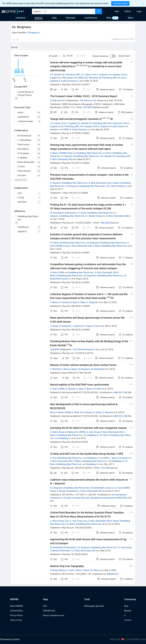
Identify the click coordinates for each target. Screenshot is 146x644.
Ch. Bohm (104, 435)
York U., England (99, 75)
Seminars (71, 18)
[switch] (113, 56)
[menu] (124, 11)
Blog (126, 606)
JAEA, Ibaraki (67, 78)
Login (139, 11)
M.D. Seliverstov (91, 78)
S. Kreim (54, 272)
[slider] (15, 76)
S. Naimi (54, 432)
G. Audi (90, 432)
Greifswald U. (71, 213)
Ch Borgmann (73, 186)
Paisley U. (55, 130)
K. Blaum (115, 183)
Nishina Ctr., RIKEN (77, 432)
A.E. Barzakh (56, 75)
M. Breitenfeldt (97, 369)
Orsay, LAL (64, 521)
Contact (128, 620)
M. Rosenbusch (57, 213)
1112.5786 (105, 468)
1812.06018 (88, 107)
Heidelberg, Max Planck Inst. (89, 153)
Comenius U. (73, 81)
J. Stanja (54, 326)
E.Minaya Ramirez (58, 570)
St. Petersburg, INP (71, 75)
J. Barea (113, 458)
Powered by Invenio (10, 639)
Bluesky (128, 611)
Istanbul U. (122, 186)
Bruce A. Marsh (57, 412)
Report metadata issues (54, 615)
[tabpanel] (73, 317)
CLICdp (53, 101)
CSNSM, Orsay (66, 153)
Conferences (91, 18)
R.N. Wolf (77, 349)
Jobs (54, 18)
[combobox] (70, 11)
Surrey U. (101, 216)
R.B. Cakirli (111, 186)
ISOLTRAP (55, 349)
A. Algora (88, 326)
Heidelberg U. (93, 435)
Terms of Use (16, 620)
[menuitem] (117, 11)
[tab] (19, 47)
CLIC (63, 101)
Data (109, 18)
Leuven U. (66, 279)
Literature (21, 18)
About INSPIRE (17, 606)
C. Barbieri (91, 216)
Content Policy (16, 611)
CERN (80, 78)
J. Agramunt (78, 326)
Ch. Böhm (55, 243)
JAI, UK (96, 101)
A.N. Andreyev (114, 75)
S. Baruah (61, 491)
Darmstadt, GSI (65, 159)
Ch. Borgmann (93, 243)
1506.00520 (105, 223)
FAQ (45, 606)
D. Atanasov (67, 156)
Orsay (61, 432)
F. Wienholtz (56, 369)
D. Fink (53, 458)
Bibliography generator (94, 606)
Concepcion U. (125, 458)
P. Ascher (107, 153)
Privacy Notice (16, 615)
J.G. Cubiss (86, 75)
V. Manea (54, 153)
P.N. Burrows (86, 101)
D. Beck (53, 159)
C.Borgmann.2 (33, 33)
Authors (38, 18)
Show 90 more (21, 180)
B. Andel (63, 81)
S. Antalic (97, 412)
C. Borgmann (93, 302)
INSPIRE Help (49, 611)
